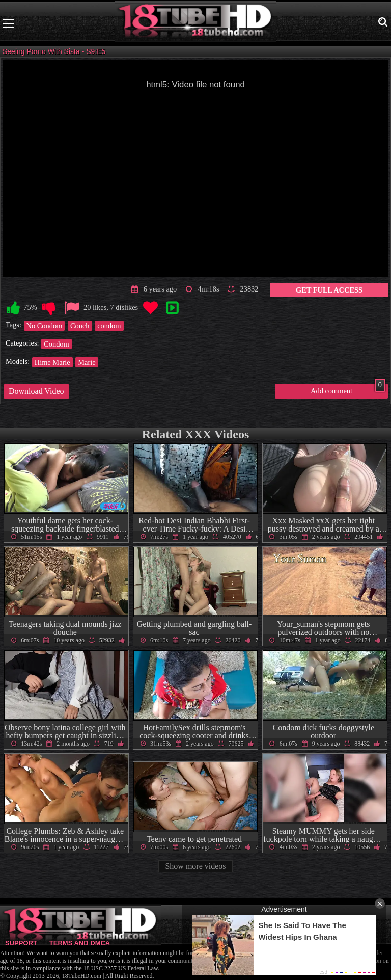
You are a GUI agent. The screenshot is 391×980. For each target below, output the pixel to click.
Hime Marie (52, 362)
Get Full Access (329, 290)
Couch (80, 326)
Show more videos (195, 866)
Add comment (348, 389)
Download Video (36, 391)
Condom (57, 344)
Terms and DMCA (80, 943)
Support (21, 943)
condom (109, 326)
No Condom (45, 326)
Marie (87, 362)
